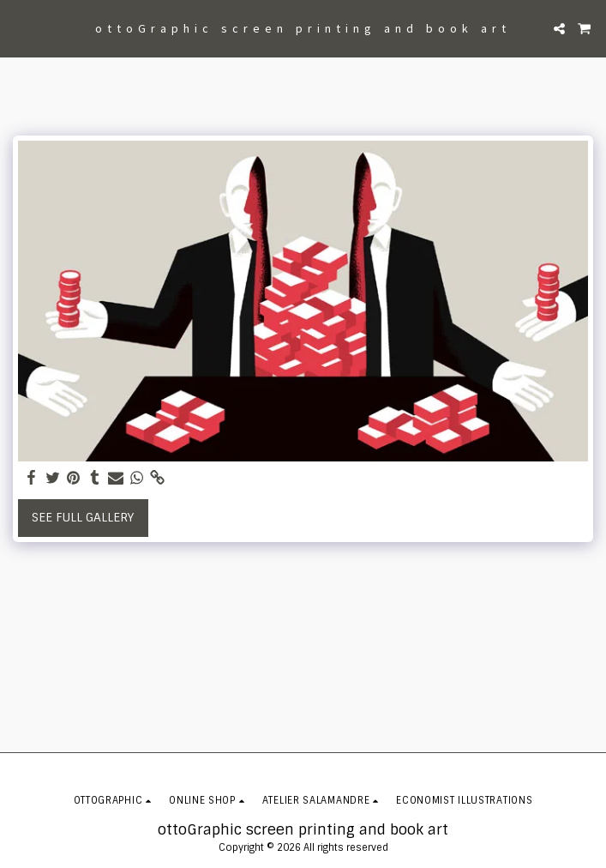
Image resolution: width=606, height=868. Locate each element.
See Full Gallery (83, 517)
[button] (19, 28)
